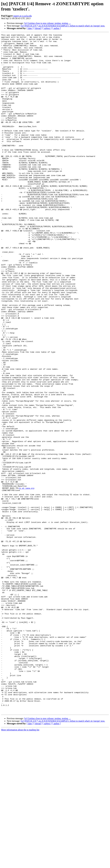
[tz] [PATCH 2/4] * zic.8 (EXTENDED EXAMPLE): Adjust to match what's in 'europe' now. (63, 26)
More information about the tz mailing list (20, 866)
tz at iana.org (27, 579)
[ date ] (30, 28)
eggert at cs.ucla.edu (22, 16)
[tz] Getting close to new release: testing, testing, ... (47, 23)
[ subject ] (47, 28)
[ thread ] (38, 28)
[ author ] (57, 28)
